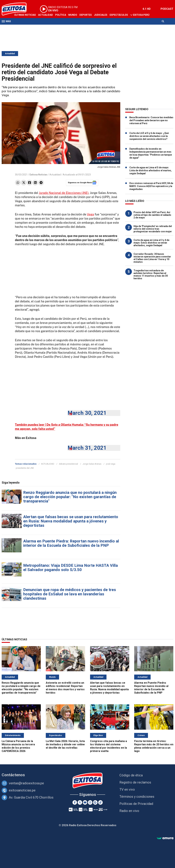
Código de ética (131, 775)
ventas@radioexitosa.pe (26, 783)
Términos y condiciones (137, 797)
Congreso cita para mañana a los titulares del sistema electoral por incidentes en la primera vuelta (108, 746)
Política (61, 15)
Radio (33, 28)
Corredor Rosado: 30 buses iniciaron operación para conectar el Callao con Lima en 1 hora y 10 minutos (152, 258)
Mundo (73, 15)
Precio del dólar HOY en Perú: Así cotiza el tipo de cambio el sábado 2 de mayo (152, 215)
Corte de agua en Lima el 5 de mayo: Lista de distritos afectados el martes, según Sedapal (151, 170)
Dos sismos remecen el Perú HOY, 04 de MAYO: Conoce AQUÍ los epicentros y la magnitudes (151, 186)
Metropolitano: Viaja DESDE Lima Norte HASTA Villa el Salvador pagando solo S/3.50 (70, 568)
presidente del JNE (25, 468)
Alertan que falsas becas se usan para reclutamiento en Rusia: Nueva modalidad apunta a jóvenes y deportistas (71, 521)
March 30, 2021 (87, 413)
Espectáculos (119, 15)
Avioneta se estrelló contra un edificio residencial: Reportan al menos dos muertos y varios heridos (65, 688)
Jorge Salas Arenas (92, 464)
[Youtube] (85, 802)
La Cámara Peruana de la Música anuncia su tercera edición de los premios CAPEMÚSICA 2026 (18, 746)
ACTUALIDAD (48, 464)
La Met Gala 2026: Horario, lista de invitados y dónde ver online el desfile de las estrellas (65, 744)
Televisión (21, 28)
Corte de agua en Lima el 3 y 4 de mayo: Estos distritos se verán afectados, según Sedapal (151, 243)
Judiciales (101, 15)
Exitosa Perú (141, 15)
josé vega (111, 464)
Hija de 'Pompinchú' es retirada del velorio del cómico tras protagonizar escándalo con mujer (153, 229)
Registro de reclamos (135, 782)
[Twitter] (80, 802)
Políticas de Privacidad (136, 804)
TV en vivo (127, 789)
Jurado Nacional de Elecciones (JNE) (64, 193)
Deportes (86, 15)
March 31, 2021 (87, 448)
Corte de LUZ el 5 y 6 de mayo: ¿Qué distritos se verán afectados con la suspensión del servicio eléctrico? (149, 136)
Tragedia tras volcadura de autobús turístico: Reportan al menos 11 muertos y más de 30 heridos (151, 274)
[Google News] (95, 802)
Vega (90, 214)
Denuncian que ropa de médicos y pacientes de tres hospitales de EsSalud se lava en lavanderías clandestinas (70, 594)
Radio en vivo (129, 811)
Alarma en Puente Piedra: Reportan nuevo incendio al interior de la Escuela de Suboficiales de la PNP (71, 543)
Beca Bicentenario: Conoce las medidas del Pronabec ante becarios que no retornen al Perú (151, 120)
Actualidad (46, 15)
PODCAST (167, 9)
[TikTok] (100, 802)
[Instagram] (90, 802)
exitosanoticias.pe (22, 790)
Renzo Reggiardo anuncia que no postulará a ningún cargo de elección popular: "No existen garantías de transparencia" (70, 497)
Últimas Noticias (25, 15)
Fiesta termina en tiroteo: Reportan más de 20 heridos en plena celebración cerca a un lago (154, 746)
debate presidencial (68, 464)
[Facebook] (75, 802)
